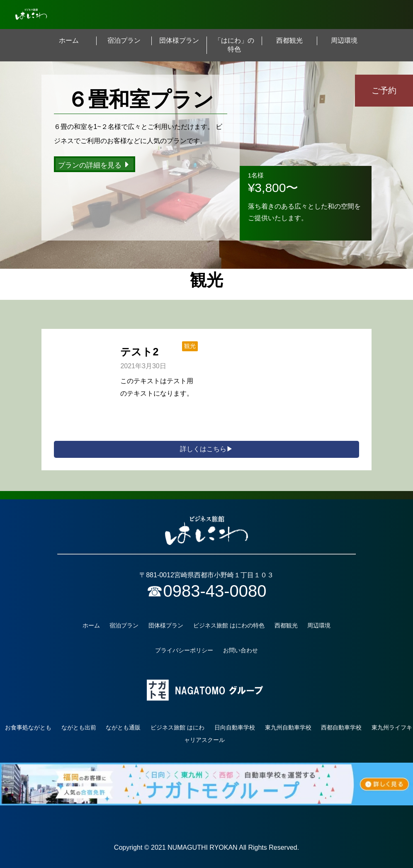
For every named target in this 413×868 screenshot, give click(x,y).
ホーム (69, 40)
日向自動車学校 (235, 727)
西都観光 (289, 40)
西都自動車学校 (341, 727)
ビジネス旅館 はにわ (177, 727)
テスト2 (139, 352)
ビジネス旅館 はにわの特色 (229, 625)
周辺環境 (344, 40)
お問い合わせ (241, 650)
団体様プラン (179, 40)
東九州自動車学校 (288, 727)
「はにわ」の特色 (234, 45)
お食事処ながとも (28, 727)
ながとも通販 (123, 727)
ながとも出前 (79, 727)
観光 (190, 346)
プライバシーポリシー (184, 650)
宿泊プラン (124, 40)
